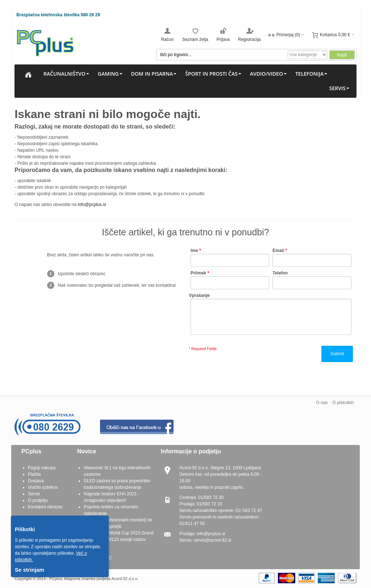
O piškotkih (343, 403)
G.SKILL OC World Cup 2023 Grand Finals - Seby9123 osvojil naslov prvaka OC (119, 539)
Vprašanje (199, 295)
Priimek (198, 273)
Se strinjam (30, 570)
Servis (34, 494)
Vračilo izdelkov (43, 487)
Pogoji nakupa (42, 468)
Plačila (34, 474)
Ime (194, 251)
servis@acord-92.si (212, 540)
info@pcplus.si (92, 205)
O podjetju (38, 500)
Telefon (280, 273)
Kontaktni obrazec (45, 507)
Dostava (36, 481)
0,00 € (344, 35)
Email (278, 251)
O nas (322, 403)
